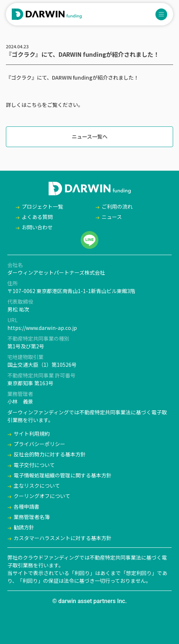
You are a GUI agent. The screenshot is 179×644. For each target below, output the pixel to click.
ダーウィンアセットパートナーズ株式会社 (56, 272)
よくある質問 (37, 217)
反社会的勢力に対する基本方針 (50, 454)
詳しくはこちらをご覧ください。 (45, 105)
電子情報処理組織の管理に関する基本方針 (63, 475)
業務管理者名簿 (32, 517)
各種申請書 (27, 507)
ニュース (112, 217)
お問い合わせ (37, 227)
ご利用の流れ (117, 206)
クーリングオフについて (42, 496)
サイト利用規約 (32, 434)
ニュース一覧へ (90, 136)
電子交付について (34, 465)
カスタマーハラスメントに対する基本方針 (63, 538)
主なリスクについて (37, 485)
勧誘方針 (24, 527)
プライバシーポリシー (39, 444)
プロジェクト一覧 (42, 206)
